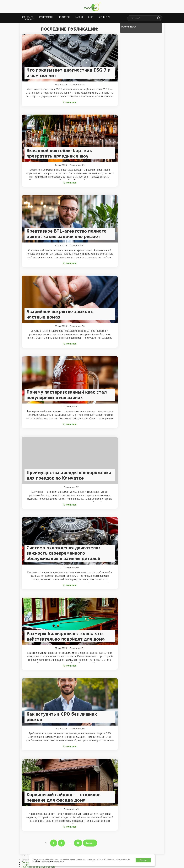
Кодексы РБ (27, 17)
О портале (27, 865)
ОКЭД (91, 17)
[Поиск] (159, 18)
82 (78, 843)
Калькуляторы (46, 17)
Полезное (29, 19)
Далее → (90, 843)
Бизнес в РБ (104, 17)
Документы (64, 17)
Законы (79, 17)
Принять (143, 860)
